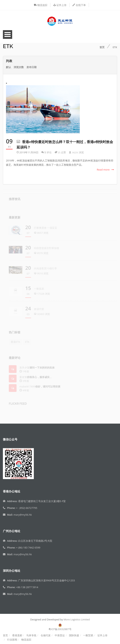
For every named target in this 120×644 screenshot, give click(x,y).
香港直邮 (17, 635)
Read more (103, 170)
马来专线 (31, 635)
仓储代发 (46, 635)
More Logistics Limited (77, 619)
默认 (9, 67)
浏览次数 (19, 67)
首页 (102, 47)
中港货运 (60, 635)
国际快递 (74, 635)
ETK (115, 47)
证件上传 (60, 5)
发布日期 (31, 67)
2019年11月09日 (29, 152)
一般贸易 (88, 635)
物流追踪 (41, 5)
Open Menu (8, 35)
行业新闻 (12, 640)
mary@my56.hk (23, 515)
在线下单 (79, 5)
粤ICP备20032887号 (60, 629)
